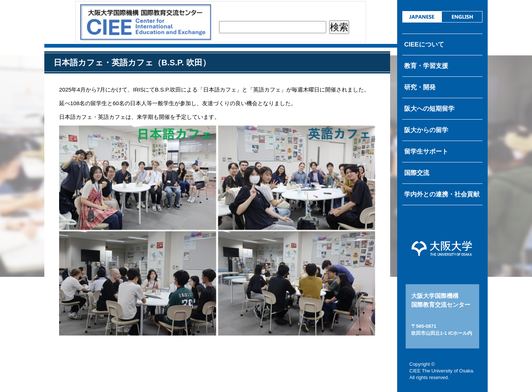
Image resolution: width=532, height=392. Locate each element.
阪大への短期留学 (429, 109)
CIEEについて (424, 44)
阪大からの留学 (426, 130)
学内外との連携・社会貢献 (442, 194)
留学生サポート (426, 152)
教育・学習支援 (426, 66)
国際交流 (417, 173)
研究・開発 (420, 87)
